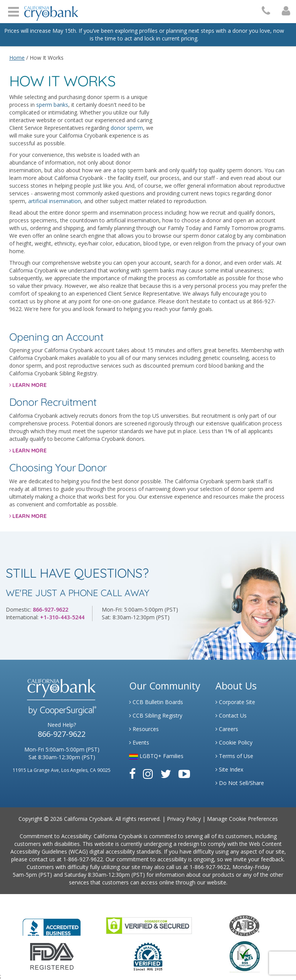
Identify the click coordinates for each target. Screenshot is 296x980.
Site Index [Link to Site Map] (229, 769)
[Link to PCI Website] (244, 956)
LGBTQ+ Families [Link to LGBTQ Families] (156, 756)
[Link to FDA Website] (52, 956)
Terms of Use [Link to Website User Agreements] (234, 756)
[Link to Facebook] (132, 774)
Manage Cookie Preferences (242, 819)
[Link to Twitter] (166, 774)
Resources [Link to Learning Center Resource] (144, 729)
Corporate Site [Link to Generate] (235, 702)
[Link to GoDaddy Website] (149, 925)
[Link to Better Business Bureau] (52, 925)
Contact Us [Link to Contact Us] (231, 715)
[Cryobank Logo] (49, 11)
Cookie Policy (234, 742)
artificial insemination (55, 201)
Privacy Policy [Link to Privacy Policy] (184, 819)
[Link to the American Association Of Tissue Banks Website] (244, 925)
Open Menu (13, 11)
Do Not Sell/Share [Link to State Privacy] (240, 783)
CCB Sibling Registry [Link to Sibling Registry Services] (156, 715)
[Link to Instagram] (148, 774)
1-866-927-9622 (83, 859)
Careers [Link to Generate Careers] (227, 729)
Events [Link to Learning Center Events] (139, 742)
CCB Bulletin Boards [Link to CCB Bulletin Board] (156, 702)
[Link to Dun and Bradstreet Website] (148, 956)
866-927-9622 (50, 609)
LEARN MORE (29, 385)
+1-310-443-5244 (62, 617)
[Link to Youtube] (184, 774)
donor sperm (127, 128)
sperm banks (52, 105)
